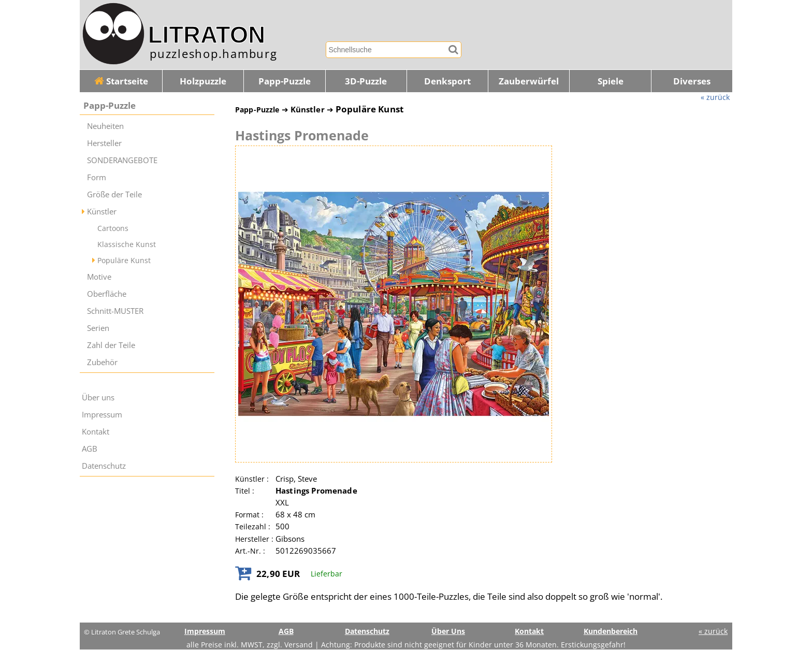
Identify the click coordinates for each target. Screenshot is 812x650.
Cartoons (113, 228)
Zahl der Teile (111, 345)
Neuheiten (105, 126)
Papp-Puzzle (285, 81)
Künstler (102, 212)
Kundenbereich (611, 631)
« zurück (715, 97)
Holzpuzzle (203, 81)
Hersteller (104, 143)
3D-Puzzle (366, 81)
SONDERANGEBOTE (122, 160)
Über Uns (448, 631)
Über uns (98, 398)
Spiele (611, 81)
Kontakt (96, 432)
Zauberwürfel (529, 81)
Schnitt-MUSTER (115, 311)
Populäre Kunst (124, 260)
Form (97, 177)
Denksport (447, 81)
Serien (98, 328)
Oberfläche (107, 294)
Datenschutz (104, 466)
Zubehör (102, 362)
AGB (90, 449)
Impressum (102, 415)
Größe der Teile (114, 194)
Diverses (692, 81)
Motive (99, 277)
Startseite (121, 81)
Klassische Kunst (127, 244)
